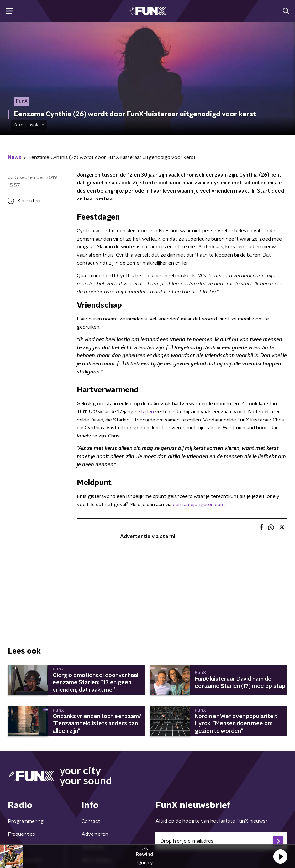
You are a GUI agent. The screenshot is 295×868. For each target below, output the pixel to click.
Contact (91, 821)
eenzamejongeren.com (199, 505)
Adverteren (95, 834)
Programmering (26, 821)
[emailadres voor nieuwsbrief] (221, 841)
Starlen (146, 412)
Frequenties (21, 834)
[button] (280, 856)
